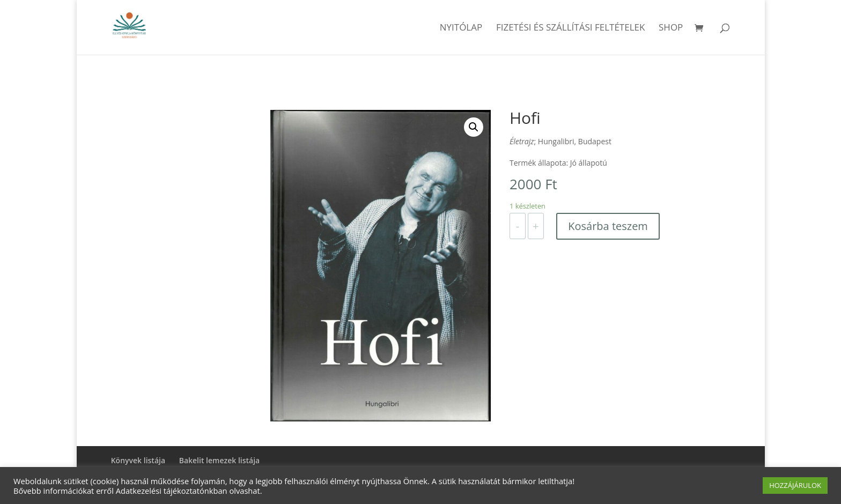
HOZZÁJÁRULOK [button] (795, 485)
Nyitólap (461, 28)
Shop (671, 28)
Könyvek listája (138, 460)
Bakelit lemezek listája (220, 460)
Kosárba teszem (608, 226)
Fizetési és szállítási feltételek (571, 28)
